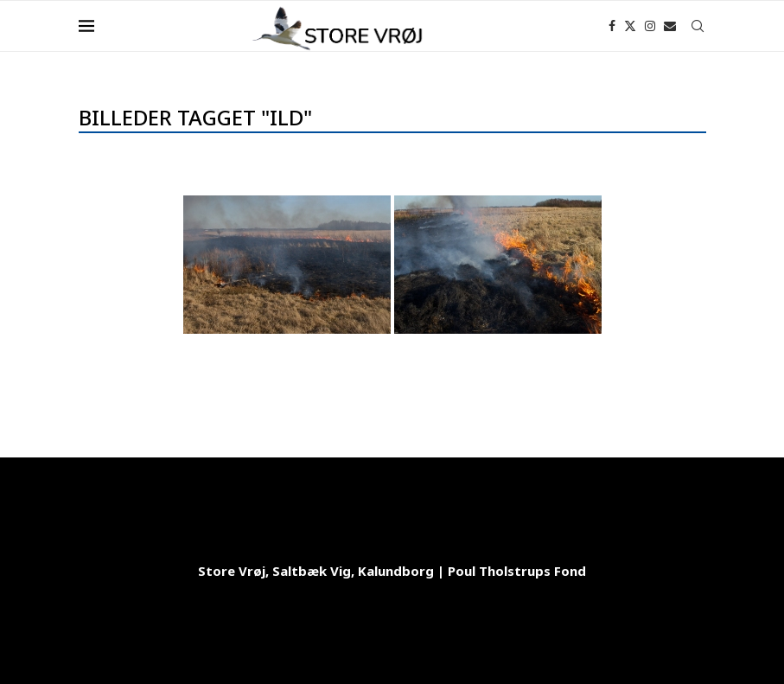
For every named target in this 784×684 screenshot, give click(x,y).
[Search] (698, 26)
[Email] (670, 26)
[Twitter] (630, 26)
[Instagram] (650, 26)
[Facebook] (612, 26)
